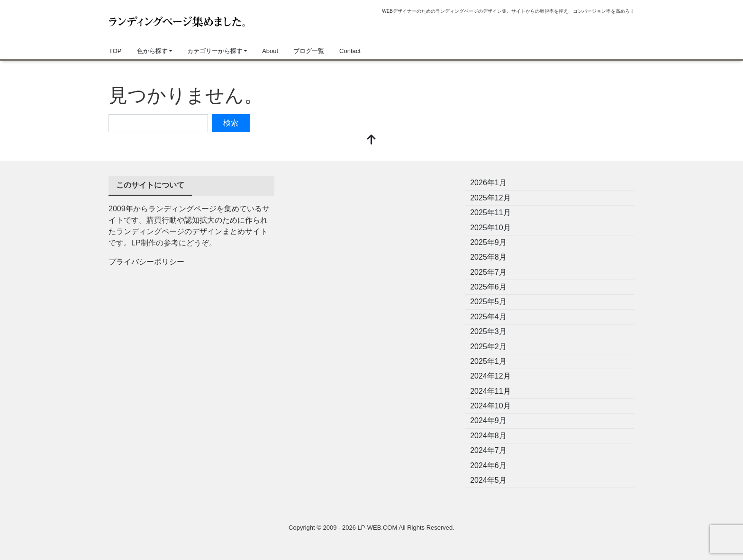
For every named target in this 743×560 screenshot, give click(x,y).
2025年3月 (488, 331)
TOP (115, 51)
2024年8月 (488, 436)
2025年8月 (488, 257)
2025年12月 (490, 198)
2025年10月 (490, 228)
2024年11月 (490, 391)
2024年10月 (490, 406)
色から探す (152, 51)
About (270, 51)
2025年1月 (488, 361)
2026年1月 (488, 183)
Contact (350, 51)
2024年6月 (488, 465)
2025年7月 (488, 272)
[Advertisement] (371, 242)
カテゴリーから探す (215, 51)
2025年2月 (488, 347)
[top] (371, 140)
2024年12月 (490, 376)
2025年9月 (488, 242)
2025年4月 (488, 317)
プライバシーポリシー (146, 262)
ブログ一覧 (309, 51)
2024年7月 (488, 450)
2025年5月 (488, 302)
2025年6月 (488, 287)
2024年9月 (488, 420)
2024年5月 (488, 480)
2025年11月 (490, 212)
